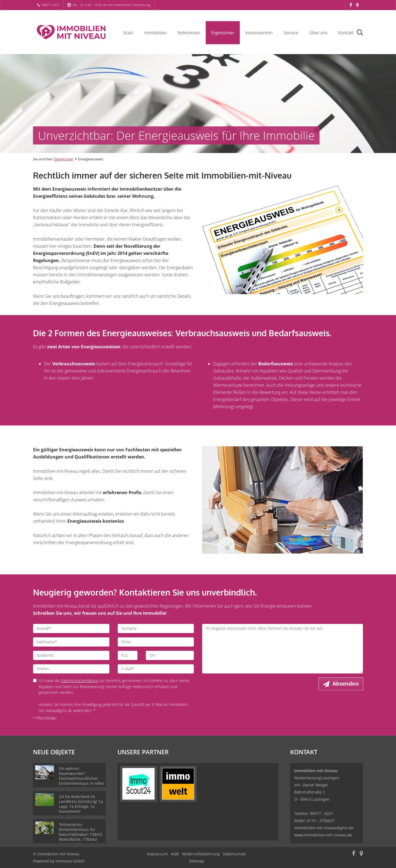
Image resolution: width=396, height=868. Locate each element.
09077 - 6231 (322, 813)
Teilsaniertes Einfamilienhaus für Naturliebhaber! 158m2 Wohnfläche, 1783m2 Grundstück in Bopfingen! (80, 837)
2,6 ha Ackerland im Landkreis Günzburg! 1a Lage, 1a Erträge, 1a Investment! (81, 804)
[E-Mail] (156, 669)
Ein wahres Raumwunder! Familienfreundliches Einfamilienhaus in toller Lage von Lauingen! (82, 778)
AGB (175, 854)
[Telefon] (71, 669)
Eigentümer (223, 33)
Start (128, 33)
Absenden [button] (346, 684)
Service (291, 33)
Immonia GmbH (70, 861)
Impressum (157, 854)
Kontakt (346, 33)
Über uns (318, 33)
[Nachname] (71, 642)
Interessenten (259, 33)
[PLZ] (128, 655)
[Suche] (362, 36)
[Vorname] (156, 628)
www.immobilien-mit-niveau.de (323, 835)
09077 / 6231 (51, 5)
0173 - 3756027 (321, 821)
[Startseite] (71, 32)
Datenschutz (235, 854)
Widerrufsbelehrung (201, 854)
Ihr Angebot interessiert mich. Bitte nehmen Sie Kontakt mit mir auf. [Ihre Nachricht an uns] (283, 649)
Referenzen (189, 33)
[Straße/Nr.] (71, 655)
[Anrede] (71, 628)
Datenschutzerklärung (80, 681)
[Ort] (170, 655)
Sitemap (196, 861)
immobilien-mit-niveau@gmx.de (324, 828)
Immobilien (156, 33)
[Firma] (156, 642)
